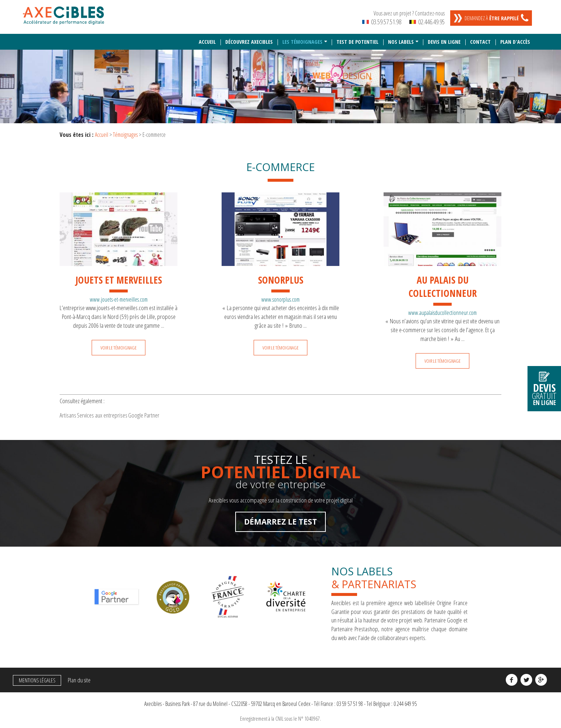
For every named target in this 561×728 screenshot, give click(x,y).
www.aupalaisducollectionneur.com (442, 309)
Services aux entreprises (120, 414)
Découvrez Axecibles (249, 38)
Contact (480, 38)
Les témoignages (302, 38)
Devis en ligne (444, 38)
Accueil (207, 38)
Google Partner (173, 414)
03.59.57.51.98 (382, 22)
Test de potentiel (357, 38)
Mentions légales (35, 682)
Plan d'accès (515, 38)
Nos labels (401, 38)
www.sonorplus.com (280, 296)
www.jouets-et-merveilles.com (119, 296)
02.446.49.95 (427, 22)
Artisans (74, 414)
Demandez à (492, 18)
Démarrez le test (280, 523)
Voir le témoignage (119, 344)
